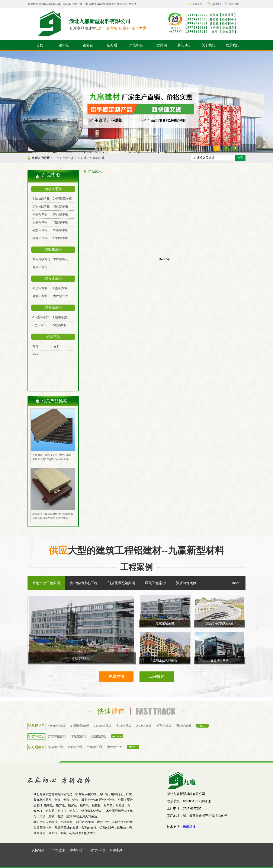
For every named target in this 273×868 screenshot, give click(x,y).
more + (202, 726)
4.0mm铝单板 (41, 199)
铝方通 (112, 45)
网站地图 (232, 4)
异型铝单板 (40, 230)
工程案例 (160, 45)
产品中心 (136, 45)
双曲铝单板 (61, 238)
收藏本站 (195, 4)
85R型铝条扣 (41, 317)
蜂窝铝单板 (61, 230)
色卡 (56, 346)
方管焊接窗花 (41, 259)
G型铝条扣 (39, 325)
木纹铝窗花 (61, 259)
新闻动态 (184, 45)
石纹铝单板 (40, 222)
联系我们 (214, 4)
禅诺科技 (189, 827)
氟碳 (35, 354)
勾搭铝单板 (61, 222)
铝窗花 (88, 45)
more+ (237, 583)
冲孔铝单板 (61, 214)
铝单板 (64, 45)
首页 (40, 45)
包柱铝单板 (61, 206)
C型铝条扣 (60, 317)
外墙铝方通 (97, 158)
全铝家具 (116, 850)
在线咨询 (116, 677)
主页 (57, 158)
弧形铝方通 (40, 288)
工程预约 (157, 677)
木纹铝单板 (40, 214)
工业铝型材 (58, 850)
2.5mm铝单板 (41, 206)
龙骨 (35, 346)
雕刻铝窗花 (40, 267)
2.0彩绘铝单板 (62, 199)
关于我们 (208, 45)
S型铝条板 (60, 325)
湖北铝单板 (98, 850)
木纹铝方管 (61, 296)
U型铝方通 (60, 288)
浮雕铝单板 (40, 238)
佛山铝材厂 (78, 850)
